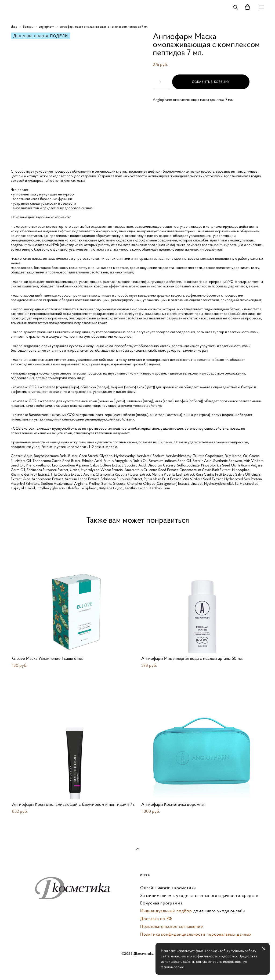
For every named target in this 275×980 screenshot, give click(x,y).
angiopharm (47, 26)
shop (14, 26)
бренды (28, 26)
